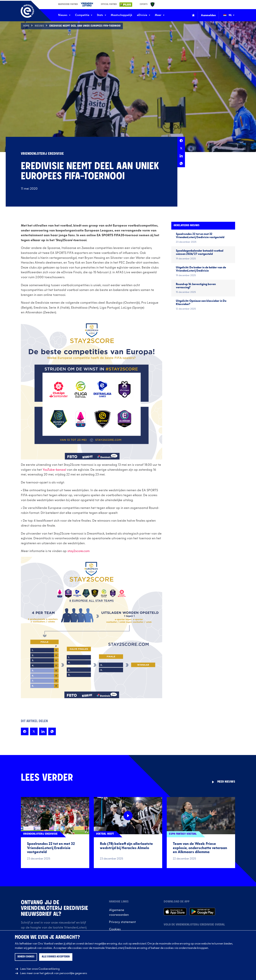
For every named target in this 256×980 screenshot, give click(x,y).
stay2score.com (79, 551)
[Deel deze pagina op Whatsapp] (181, 163)
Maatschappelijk (122, 15)
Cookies (115, 929)
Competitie (84, 15)
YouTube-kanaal (54, 470)
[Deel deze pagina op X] (181, 148)
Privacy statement (122, 922)
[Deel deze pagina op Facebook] (181, 141)
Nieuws (64, 15)
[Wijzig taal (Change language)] (232, 15)
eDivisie (144, 15)
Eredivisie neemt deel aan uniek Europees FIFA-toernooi (85, 26)
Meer (160, 15)
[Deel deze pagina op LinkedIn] (181, 156)
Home (26, 26)
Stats (102, 15)
